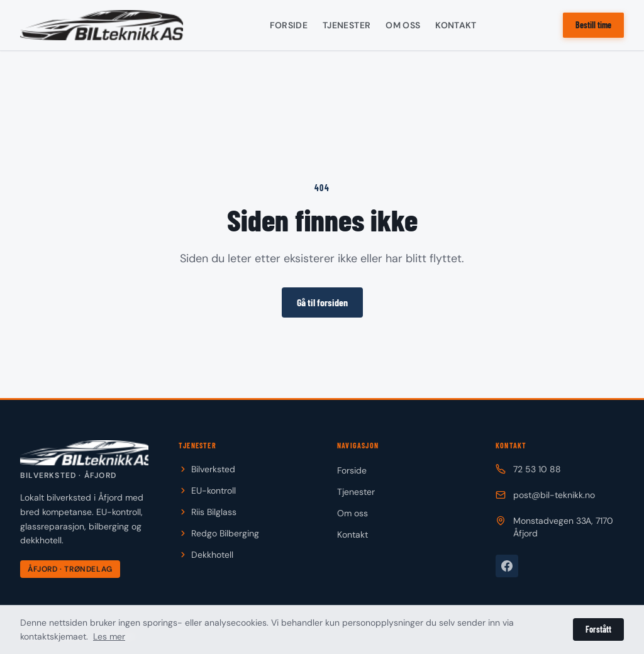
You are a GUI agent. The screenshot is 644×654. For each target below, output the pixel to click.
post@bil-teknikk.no (545, 495)
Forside (289, 25)
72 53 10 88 (528, 469)
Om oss (403, 25)
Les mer (109, 636)
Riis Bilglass (208, 512)
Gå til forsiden (322, 302)
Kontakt (456, 25)
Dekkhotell (206, 555)
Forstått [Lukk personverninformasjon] (598, 629)
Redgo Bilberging (219, 533)
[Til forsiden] (84, 460)
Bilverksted (207, 469)
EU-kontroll (207, 490)
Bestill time (593, 25)
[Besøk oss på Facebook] (507, 566)
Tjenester (347, 25)
